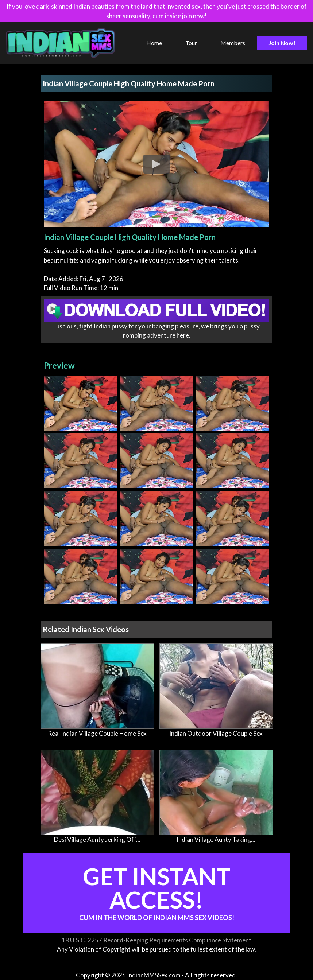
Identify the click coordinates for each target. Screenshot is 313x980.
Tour (191, 43)
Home (154, 43)
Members (233, 43)
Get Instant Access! (156, 892)
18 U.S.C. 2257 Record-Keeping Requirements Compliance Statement (156, 940)
